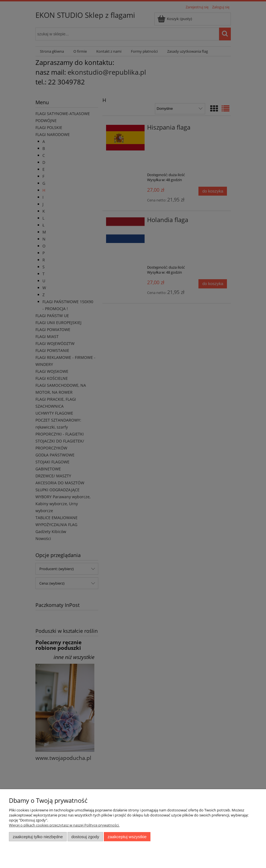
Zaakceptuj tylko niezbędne (38, 837)
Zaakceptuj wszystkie (127, 837)
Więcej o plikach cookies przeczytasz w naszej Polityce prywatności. (64, 825)
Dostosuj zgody (85, 837)
